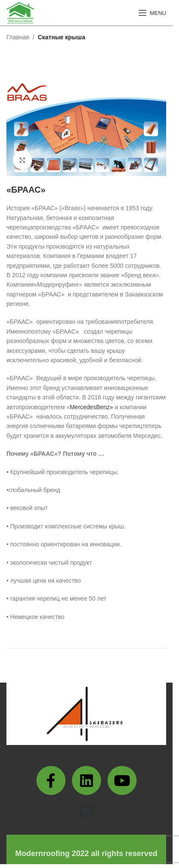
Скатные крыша (61, 37)
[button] (86, 811)
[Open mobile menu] (152, 13)
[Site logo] (20, 12)
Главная (18, 37)
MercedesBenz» (92, 407)
